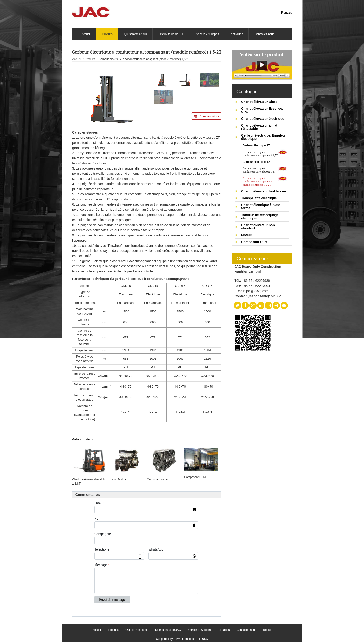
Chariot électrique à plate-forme (261, 207)
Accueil (77, 59)
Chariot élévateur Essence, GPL (262, 110)
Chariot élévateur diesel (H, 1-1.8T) (89, 482)
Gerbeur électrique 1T (256, 145)
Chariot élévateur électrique (263, 119)
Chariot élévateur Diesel (260, 102)
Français (286, 13)
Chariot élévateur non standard (258, 227)
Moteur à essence (158, 479)
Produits (90, 59)
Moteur (247, 235)
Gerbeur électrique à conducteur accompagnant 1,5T (260, 154)
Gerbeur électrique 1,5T (257, 162)
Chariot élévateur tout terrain (264, 191)
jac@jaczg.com (257, 291)
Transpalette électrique (259, 198)
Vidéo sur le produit (262, 54)
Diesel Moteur (118, 479)
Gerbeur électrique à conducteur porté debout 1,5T (259, 170)
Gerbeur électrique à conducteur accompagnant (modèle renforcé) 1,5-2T (257, 181)
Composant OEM (254, 242)
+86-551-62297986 (256, 281)
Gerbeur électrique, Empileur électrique (264, 137)
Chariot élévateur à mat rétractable (259, 127)
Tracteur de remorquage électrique (260, 217)
